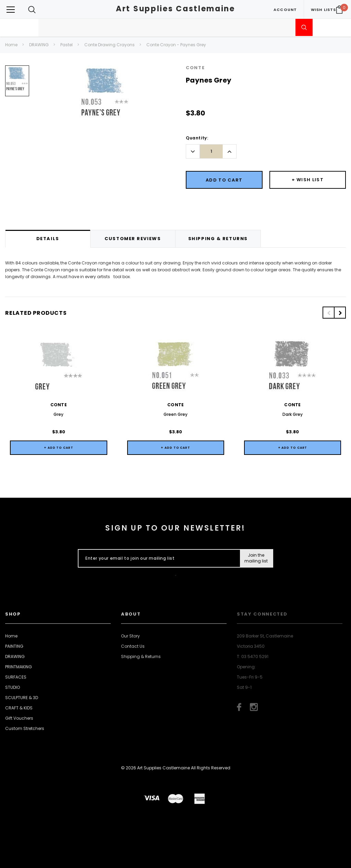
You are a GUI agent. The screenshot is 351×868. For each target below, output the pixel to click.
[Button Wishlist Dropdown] (308, 180)
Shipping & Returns (141, 656)
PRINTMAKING (19, 667)
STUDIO (13, 687)
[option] (17, 83)
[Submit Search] (304, 27)
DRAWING (39, 45)
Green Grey (175, 414)
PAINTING (14, 646)
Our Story (130, 636)
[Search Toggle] (32, 9)
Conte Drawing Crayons (110, 45)
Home (11, 45)
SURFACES (16, 677)
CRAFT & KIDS (19, 708)
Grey (58, 414)
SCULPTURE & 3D (22, 698)
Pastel (66, 45)
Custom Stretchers (25, 728)
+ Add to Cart (59, 448)
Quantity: (197, 138)
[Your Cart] (339, 10)
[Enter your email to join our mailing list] (158, 558)
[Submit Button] (256, 558)
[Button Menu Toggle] (11, 9)
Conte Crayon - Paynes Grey (176, 45)
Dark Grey (293, 414)
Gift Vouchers (19, 718)
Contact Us (133, 646)
